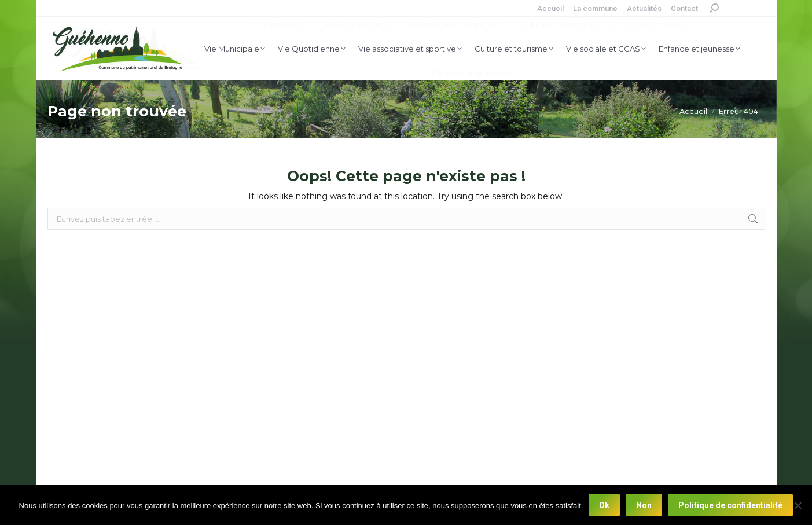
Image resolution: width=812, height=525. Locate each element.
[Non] (798, 505)
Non (644, 505)
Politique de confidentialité (730, 505)
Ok (604, 505)
